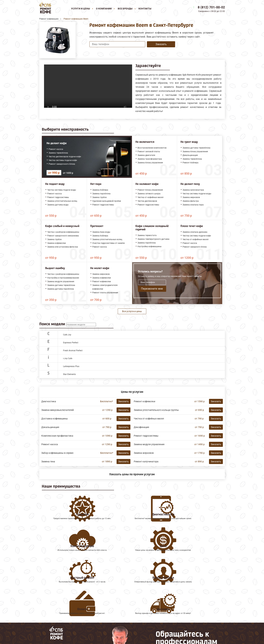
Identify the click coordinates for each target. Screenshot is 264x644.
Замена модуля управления (149, 444)
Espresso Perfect (71, 343)
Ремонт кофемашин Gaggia (56, 615)
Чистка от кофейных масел (149, 419)
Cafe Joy (67, 335)
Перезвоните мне (152, 289)
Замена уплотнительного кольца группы (156, 410)
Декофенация (141, 427)
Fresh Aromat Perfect (73, 351)
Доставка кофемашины (55, 419)
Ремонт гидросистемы (146, 436)
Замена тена (48, 461)
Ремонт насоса (50, 444)
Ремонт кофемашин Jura (55, 600)
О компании (104, 9)
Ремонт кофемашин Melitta (56, 604)
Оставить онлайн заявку (173, 624)
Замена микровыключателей (58, 410)
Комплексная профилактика (57, 436)
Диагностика (49, 401)
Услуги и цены (80, 9)
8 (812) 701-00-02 (211, 7)
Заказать (161, 44)
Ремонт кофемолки (144, 401)
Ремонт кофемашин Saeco (56, 607)
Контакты (145, 9)
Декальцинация (50, 427)
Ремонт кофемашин (52, 596)
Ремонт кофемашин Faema (56, 611)
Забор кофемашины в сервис (57, 453)
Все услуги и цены (132, 311)
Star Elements (69, 374)
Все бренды (125, 9)
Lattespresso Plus (71, 366)
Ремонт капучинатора (146, 461)
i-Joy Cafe (68, 358)
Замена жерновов (144, 453)
